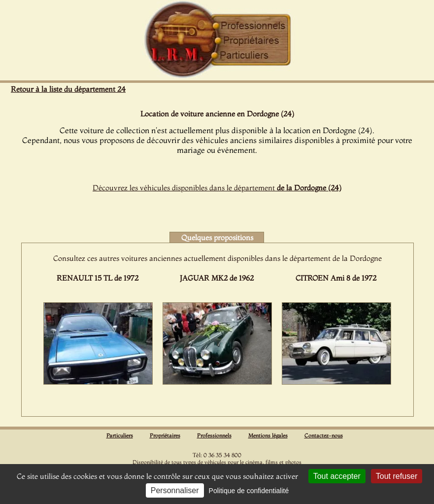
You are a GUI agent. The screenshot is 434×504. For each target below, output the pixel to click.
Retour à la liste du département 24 (68, 89)
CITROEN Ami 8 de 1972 (336, 278)
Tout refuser (397, 476)
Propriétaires (165, 435)
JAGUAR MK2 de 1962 (217, 278)
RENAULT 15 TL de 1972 (98, 278)
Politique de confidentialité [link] (249, 491)
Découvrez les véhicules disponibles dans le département (217, 188)
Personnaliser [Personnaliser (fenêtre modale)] (175, 490)
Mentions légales (268, 435)
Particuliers (120, 435)
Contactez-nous (324, 435)
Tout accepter (337, 476)
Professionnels (214, 435)
